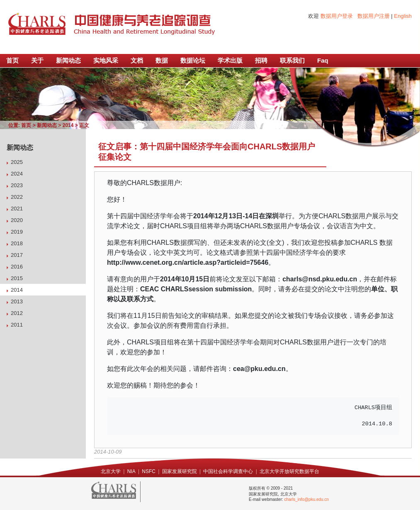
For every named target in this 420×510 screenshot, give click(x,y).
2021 (17, 209)
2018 (17, 243)
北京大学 (111, 471)
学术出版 (230, 60)
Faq (323, 60)
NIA (131, 471)
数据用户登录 (337, 16)
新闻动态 (68, 60)
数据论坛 (193, 60)
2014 (68, 125)
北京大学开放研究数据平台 (289, 471)
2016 (17, 267)
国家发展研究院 (180, 471)
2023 (17, 185)
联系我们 (292, 60)
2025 (17, 162)
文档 (137, 60)
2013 (17, 301)
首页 (12, 60)
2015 (17, 278)
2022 (17, 197)
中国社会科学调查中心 (228, 471)
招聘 (261, 60)
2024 (17, 174)
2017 (17, 255)
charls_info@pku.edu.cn (307, 499)
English (403, 16)
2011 (17, 325)
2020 (17, 220)
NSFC (149, 471)
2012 (17, 313)
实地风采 (106, 60)
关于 (37, 60)
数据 (162, 60)
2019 (17, 232)
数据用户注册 (374, 16)
